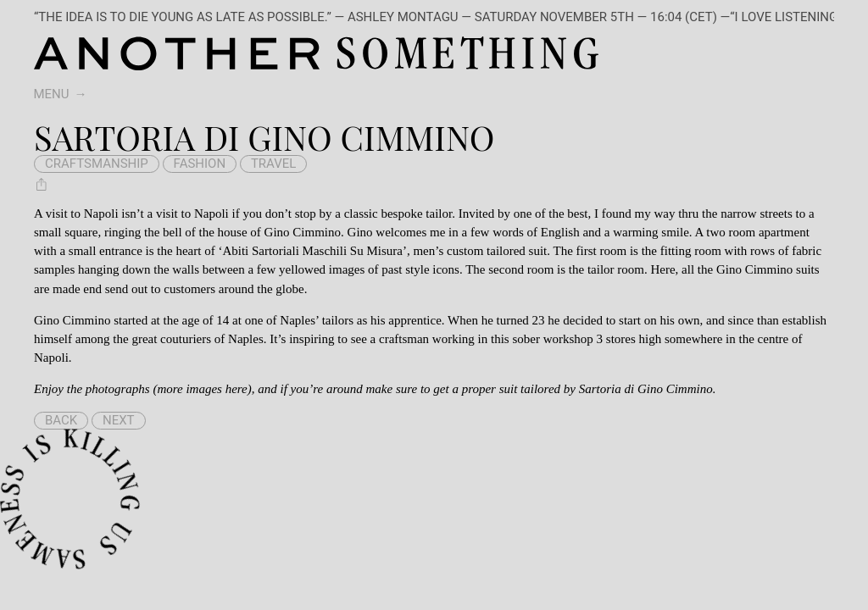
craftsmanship (97, 164)
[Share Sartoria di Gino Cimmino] (42, 184)
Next (119, 420)
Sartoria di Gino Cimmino (646, 389)
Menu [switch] (52, 94)
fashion (200, 164)
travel (274, 164)
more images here (202, 389)
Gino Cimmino (303, 232)
